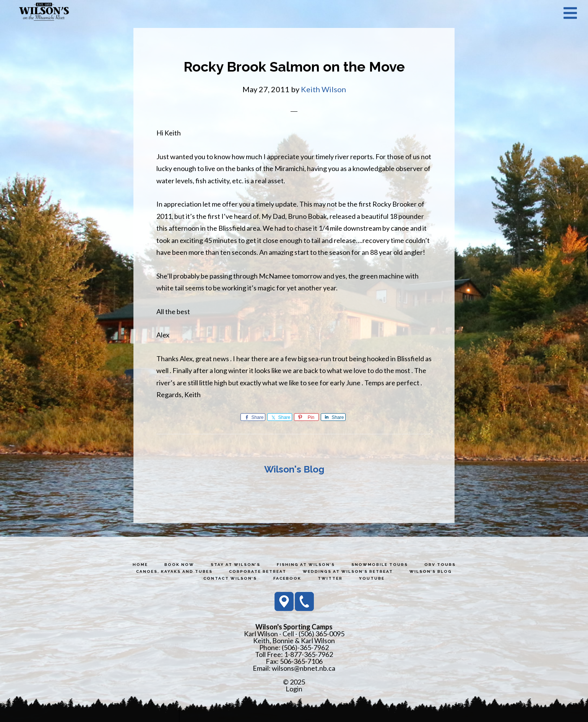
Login (294, 689)
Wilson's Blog (294, 469)
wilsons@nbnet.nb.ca (304, 668)
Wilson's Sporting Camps (44, 13)
